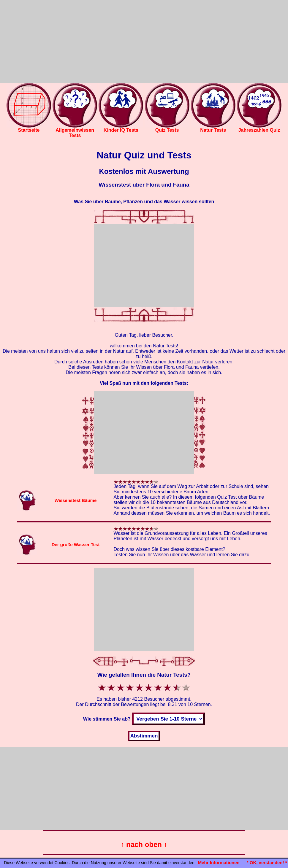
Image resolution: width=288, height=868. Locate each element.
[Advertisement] (144, 42)
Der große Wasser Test (76, 545)
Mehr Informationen (219, 863)
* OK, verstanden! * (267, 863)
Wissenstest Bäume (76, 500)
